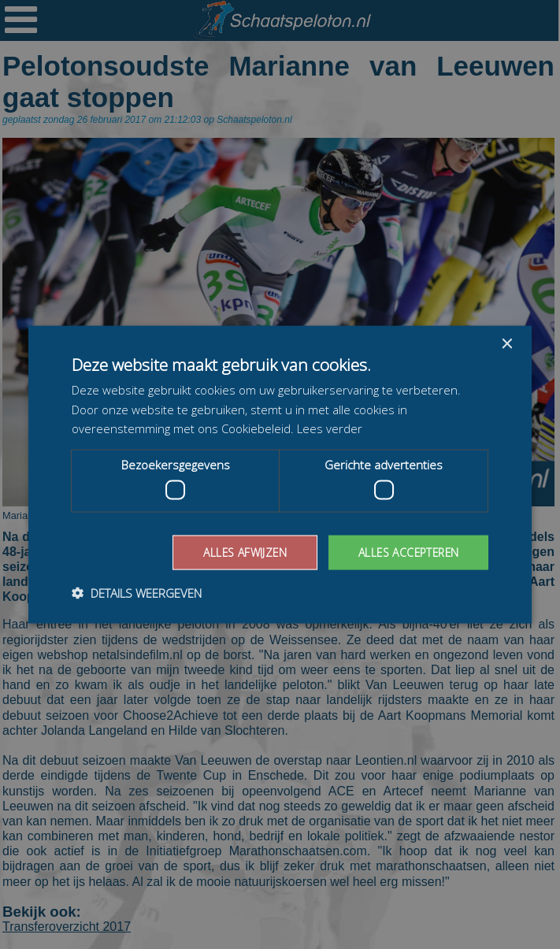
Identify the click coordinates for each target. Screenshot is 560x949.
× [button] (506, 344)
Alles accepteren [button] (407, 552)
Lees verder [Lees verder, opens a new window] (330, 428)
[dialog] (280, 474)
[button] (137, 593)
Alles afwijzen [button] (241, 552)
